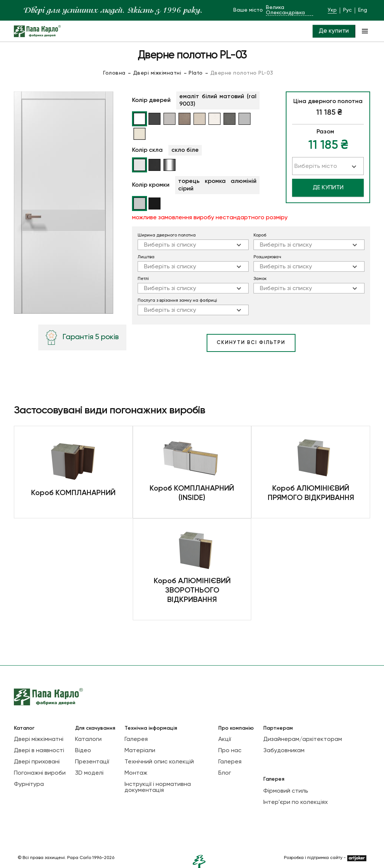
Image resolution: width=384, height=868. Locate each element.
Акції (225, 739)
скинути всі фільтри (251, 343)
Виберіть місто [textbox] (316, 166)
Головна (114, 73)
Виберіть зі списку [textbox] (170, 245)
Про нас (230, 751)
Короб (260, 235)
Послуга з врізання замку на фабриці (177, 301)
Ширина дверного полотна (167, 235)
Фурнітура (29, 784)
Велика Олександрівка (285, 10)
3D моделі (89, 773)
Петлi (143, 279)
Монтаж (136, 773)
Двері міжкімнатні (157, 73)
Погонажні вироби (40, 773)
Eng (363, 10)
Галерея (136, 739)
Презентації (92, 762)
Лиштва (146, 257)
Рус (347, 10)
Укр (332, 10)
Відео (83, 751)
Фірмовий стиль (286, 791)
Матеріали (140, 751)
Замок (260, 279)
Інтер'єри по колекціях (295, 802)
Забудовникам (284, 751)
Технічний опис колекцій (159, 762)
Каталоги (88, 739)
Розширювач (267, 257)
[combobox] (193, 245)
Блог (225, 773)
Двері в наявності (39, 751)
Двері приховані (37, 762)
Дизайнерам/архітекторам (303, 739)
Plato (196, 73)
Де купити (334, 31)
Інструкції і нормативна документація (158, 787)
